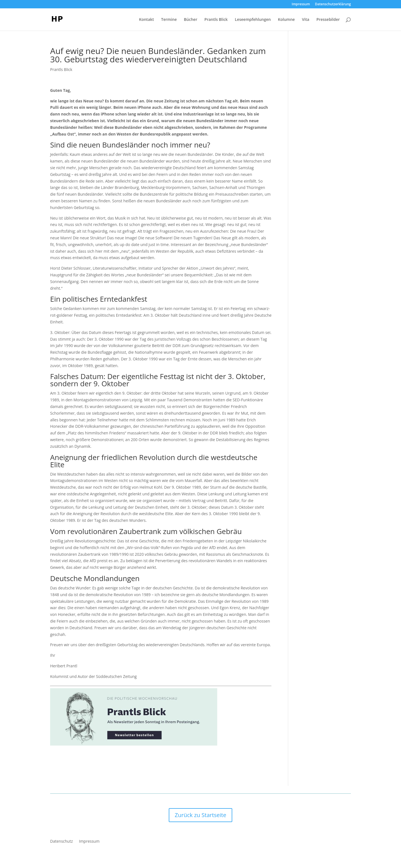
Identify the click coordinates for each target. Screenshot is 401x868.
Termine (169, 20)
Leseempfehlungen (253, 20)
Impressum (301, 4)
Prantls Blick (216, 20)
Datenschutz (61, 842)
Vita (305, 20)
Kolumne (286, 20)
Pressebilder (328, 20)
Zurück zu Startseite (201, 815)
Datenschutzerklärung (333, 4)
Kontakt (146, 20)
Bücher (190, 20)
